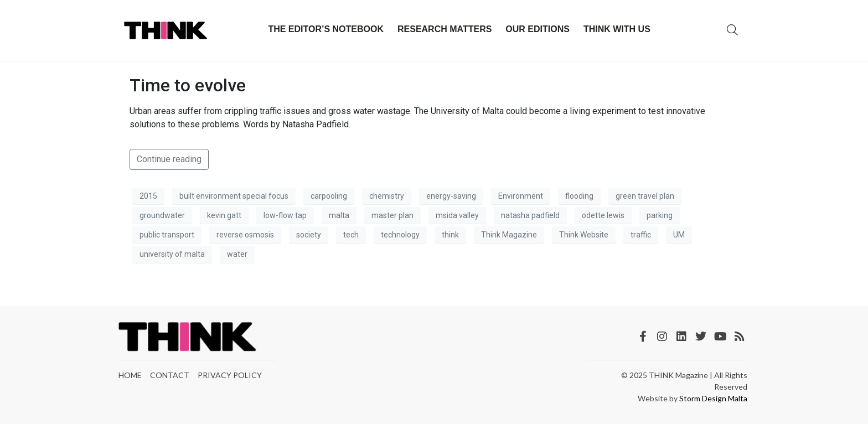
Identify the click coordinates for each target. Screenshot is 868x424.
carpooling (329, 196)
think (450, 235)
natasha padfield (530, 215)
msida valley (457, 215)
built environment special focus (234, 196)
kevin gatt (224, 215)
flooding (579, 196)
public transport (167, 235)
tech (351, 235)
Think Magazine (509, 235)
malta (339, 215)
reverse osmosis (245, 235)
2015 (148, 196)
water (237, 254)
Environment (521, 196)
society (309, 235)
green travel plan (645, 196)
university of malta (172, 254)
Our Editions (538, 29)
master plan (392, 215)
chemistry (387, 196)
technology (400, 235)
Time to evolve (188, 85)
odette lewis (603, 215)
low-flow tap (285, 215)
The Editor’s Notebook (326, 29)
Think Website (584, 235)
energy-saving (451, 196)
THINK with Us (617, 29)
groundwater (162, 215)
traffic (641, 235)
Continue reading (169, 159)
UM (679, 235)
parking (660, 215)
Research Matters (445, 29)
